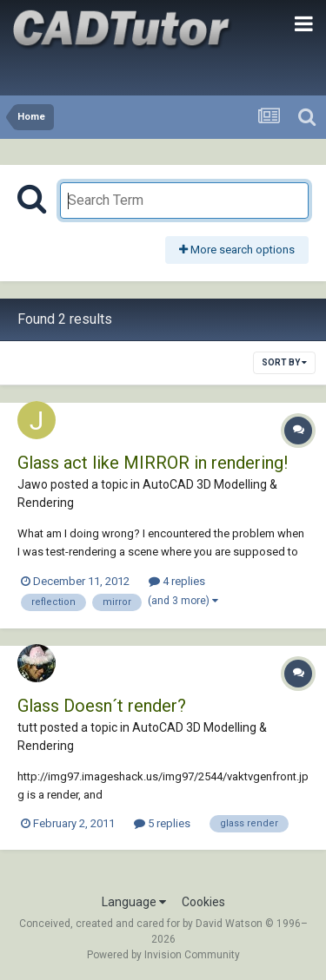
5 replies (162, 823)
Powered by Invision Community (163, 955)
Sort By (284, 362)
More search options (237, 250)
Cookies (203, 902)
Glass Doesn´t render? (102, 706)
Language (134, 902)
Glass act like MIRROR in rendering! (153, 463)
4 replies (177, 581)
